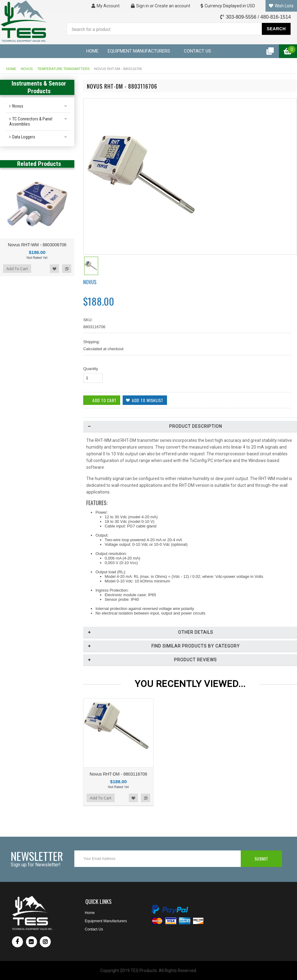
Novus (27, 69)
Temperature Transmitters (63, 69)
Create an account (173, 6)
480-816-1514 (276, 17)
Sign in (140, 6)
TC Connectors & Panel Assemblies (31, 121)
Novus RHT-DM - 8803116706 (118, 774)
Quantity (91, 369)
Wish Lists (281, 6)
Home (11, 69)
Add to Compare (67, 269)
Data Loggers (24, 137)
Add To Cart (17, 269)
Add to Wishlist (54, 269)
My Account (106, 6)
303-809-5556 (241, 17)
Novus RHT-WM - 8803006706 (37, 245)
